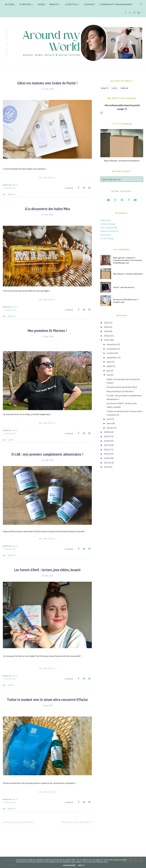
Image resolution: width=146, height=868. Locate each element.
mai (108, 375)
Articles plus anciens (76, 821)
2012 (107, 467)
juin (108, 370)
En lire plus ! (47, 177)
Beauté (12, 194)
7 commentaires (9, 549)
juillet (109, 366)
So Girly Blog (107, 238)
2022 (107, 336)
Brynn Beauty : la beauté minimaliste (122, 161)
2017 (107, 445)
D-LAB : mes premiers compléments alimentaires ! (47, 454)
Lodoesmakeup (108, 224)
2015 (107, 454)
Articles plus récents (19, 821)
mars (109, 423)
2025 (107, 323)
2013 (107, 463)
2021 (107, 340)
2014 (107, 458)
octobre (111, 353)
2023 (107, 331)
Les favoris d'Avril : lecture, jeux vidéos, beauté (47, 569)
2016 (107, 449)
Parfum (124, 88)
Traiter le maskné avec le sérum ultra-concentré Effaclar (47, 699)
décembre (112, 344)
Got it (81, 865)
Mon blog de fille (109, 227)
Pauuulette (106, 235)
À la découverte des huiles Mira (47, 209)
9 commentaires (9, 433)
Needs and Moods (109, 231)
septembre (112, 357)
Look (11, 439)
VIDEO (11, 685)
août (109, 362)
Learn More (69, 865)
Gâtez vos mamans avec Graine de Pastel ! (47, 83)
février (110, 428)
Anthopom (106, 220)
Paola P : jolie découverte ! (124, 287)
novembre (112, 349)
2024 (107, 327)
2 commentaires (9, 678)
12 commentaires (10, 310)
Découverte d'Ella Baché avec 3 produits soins (126, 301)
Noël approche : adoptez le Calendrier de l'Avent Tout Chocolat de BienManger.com (128, 260)
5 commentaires (9, 188)
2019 (107, 436)
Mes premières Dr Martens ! (47, 330)
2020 (107, 432)
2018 (107, 441)
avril (109, 419)
